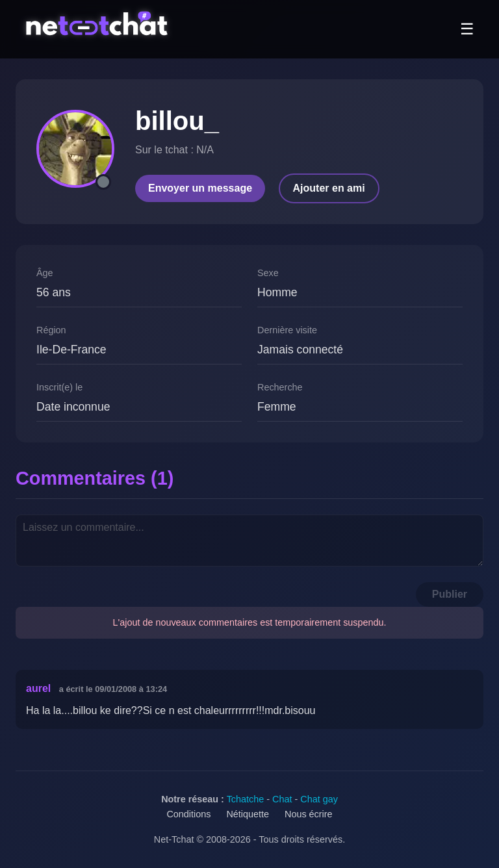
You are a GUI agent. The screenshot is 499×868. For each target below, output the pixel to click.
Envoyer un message (200, 188)
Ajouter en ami (329, 188)
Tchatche (246, 799)
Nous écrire (309, 814)
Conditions (188, 814)
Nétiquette (248, 814)
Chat (282, 799)
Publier (450, 594)
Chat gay (319, 799)
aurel (38, 688)
